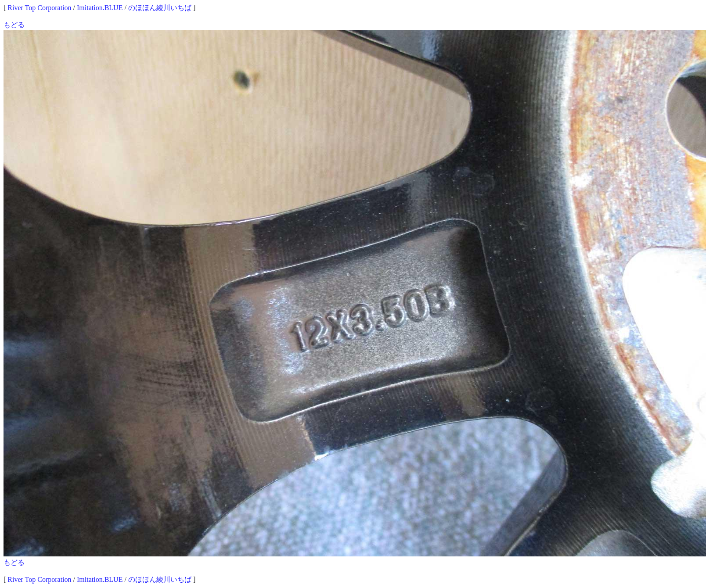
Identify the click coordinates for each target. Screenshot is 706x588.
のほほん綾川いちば (160, 8)
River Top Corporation (39, 8)
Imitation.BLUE (100, 8)
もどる (14, 25)
